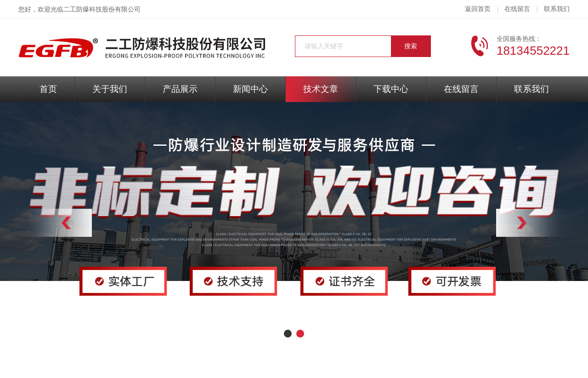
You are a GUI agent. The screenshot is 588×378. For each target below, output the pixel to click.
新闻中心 (250, 89)
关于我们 (110, 89)
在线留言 (517, 9)
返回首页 (478, 9)
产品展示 (180, 89)
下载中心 (391, 89)
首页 (48, 89)
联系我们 (557, 9)
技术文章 (321, 89)
